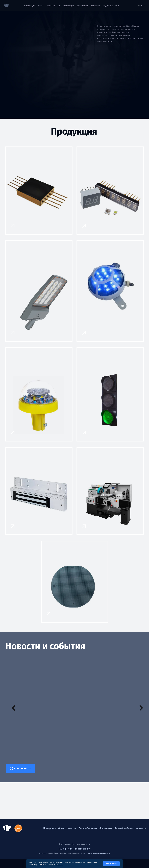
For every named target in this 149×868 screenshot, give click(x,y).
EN (144, 6)
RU (139, 6)
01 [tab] (7, 42)
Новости (51, 6)
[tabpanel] (79, 65)
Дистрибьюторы (66, 6)
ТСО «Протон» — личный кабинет (74, 849)
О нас (41, 6)
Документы (82, 6)
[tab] (7, 51)
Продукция (30, 6)
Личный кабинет (124, 828)
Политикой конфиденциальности (97, 853)
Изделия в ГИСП (111, 6)
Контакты (95, 6)
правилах (59, 865)
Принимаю (111, 864)
